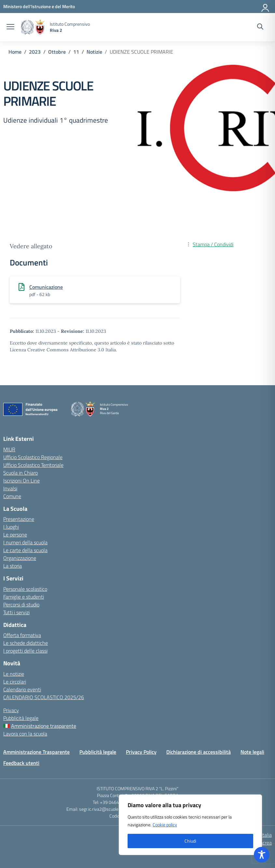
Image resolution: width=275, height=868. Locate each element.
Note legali (252, 752)
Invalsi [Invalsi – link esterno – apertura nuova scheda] (10, 488)
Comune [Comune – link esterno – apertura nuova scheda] (12, 496)
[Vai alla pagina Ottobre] (57, 52)
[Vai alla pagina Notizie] (94, 52)
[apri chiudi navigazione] (10, 27)
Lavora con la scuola (25, 734)
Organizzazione (20, 558)
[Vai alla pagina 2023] (35, 52)
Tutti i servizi (16, 612)
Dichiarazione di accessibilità (199, 752)
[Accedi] (266, 7)
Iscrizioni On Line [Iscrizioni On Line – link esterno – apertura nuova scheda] (21, 481)
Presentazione (19, 519)
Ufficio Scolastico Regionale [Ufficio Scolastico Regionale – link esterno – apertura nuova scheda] (33, 457)
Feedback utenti (21, 763)
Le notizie (14, 674)
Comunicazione (46, 287)
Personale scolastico (25, 589)
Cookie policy (165, 825)
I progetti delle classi (25, 651)
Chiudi (190, 841)
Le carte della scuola (25, 550)
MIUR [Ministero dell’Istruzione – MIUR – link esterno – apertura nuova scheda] (9, 449)
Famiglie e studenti (24, 597)
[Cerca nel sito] (260, 27)
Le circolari (15, 682)
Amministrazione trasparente (44, 726)
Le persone (15, 535)
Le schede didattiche (26, 643)
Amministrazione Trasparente (36, 752)
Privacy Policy (141, 752)
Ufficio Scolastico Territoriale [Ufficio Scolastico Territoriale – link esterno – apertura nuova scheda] (33, 465)
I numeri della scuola (25, 542)
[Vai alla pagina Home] (15, 52)
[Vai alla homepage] (33, 27)
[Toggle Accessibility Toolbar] (262, 855)
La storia (13, 566)
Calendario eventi (22, 689)
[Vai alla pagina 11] (76, 52)
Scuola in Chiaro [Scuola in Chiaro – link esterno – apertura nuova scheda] (21, 473)
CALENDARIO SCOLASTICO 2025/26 (44, 697)
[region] (190, 825)
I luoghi (11, 527)
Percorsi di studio (21, 604)
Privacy (11, 710)
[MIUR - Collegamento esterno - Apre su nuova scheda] (39, 6)
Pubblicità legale (21, 718)
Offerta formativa (22, 635)
